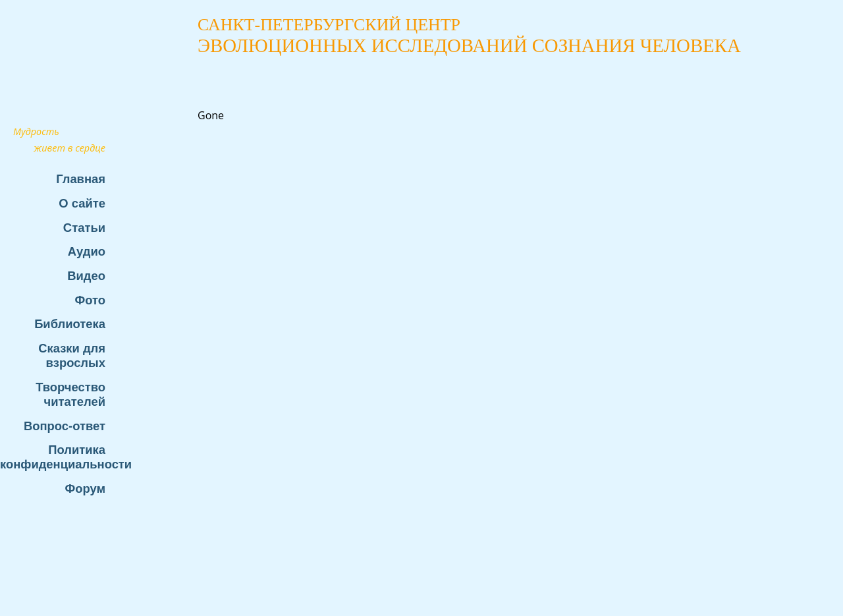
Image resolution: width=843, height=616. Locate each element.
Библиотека (70, 324)
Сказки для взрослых (72, 355)
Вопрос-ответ (65, 426)
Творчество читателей (70, 394)
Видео (86, 276)
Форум (85, 489)
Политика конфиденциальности (59, 457)
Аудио (87, 251)
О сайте (82, 203)
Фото (90, 300)
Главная (81, 179)
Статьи (84, 228)
